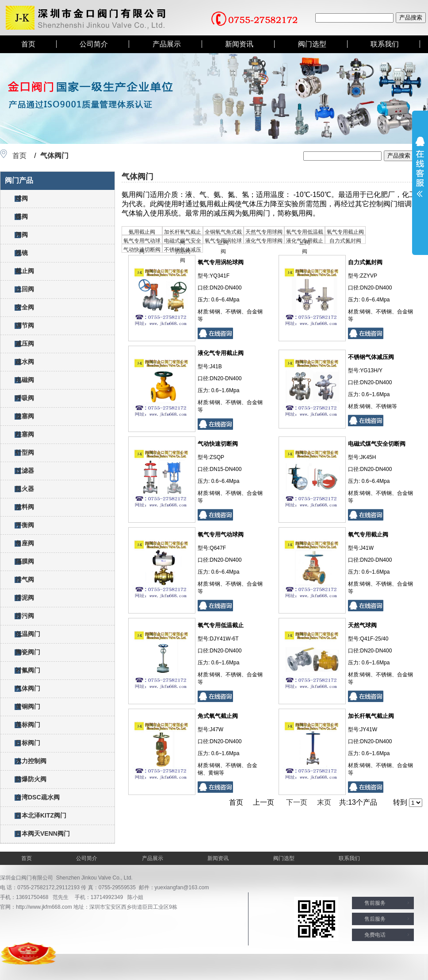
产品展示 (167, 44)
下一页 (297, 802)
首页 (28, 44)
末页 (324, 802)
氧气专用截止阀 (345, 232)
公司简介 (94, 44)
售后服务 (375, 919)
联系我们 (385, 44)
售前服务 (375, 903)
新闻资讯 (239, 44)
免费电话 (375, 935)
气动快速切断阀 (142, 250)
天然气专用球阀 (264, 232)
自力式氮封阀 (345, 241)
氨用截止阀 (142, 232)
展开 (420, 167)
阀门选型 (312, 44)
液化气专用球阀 (264, 241)
